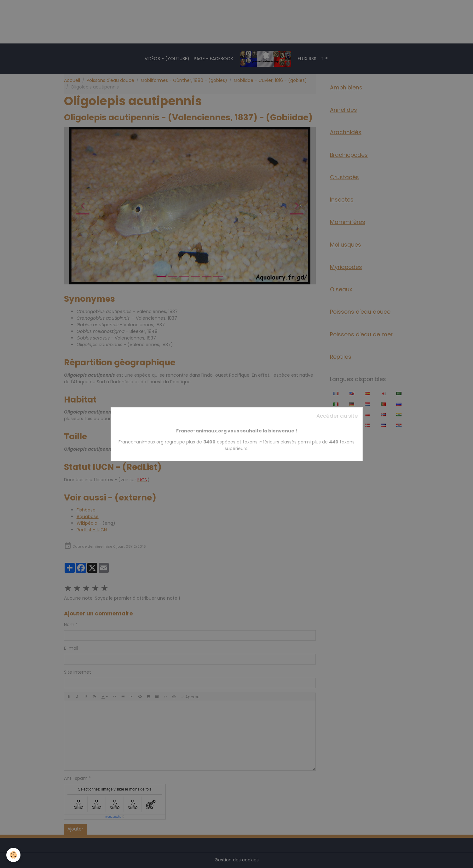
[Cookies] (13, 855)
